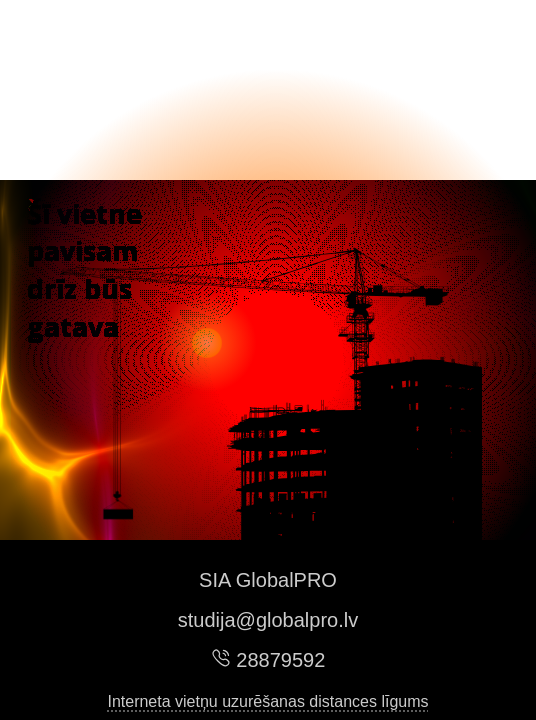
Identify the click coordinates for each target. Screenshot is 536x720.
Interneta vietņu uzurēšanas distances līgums (267, 701)
